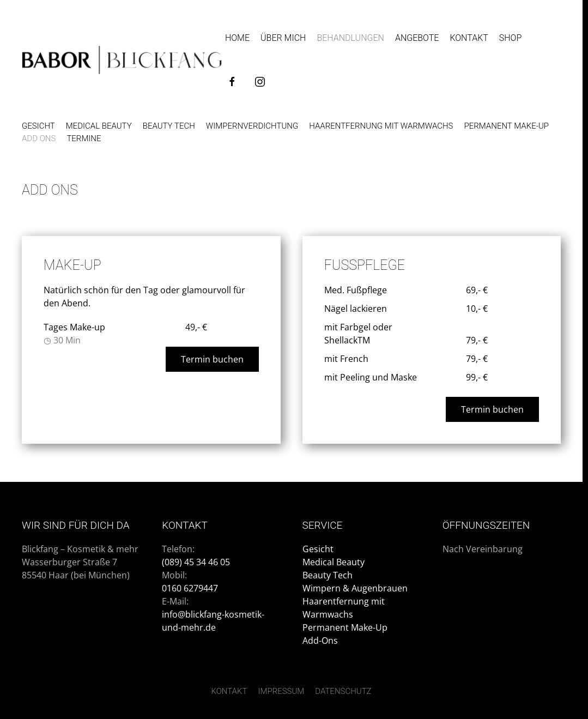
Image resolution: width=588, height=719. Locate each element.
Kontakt (469, 38)
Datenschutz (343, 691)
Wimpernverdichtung (252, 126)
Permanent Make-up (506, 126)
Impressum (281, 691)
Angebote (417, 38)
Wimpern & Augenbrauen (355, 588)
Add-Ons (320, 641)
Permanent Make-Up (345, 627)
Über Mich (283, 38)
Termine (84, 138)
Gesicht (38, 126)
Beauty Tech (169, 126)
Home (237, 38)
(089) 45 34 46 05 (197, 562)
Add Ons (39, 138)
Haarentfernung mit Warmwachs (381, 126)
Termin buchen (212, 359)
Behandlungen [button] (350, 38)
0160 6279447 (191, 588)
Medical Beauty (99, 126)
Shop (510, 38)
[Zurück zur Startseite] (122, 60)
